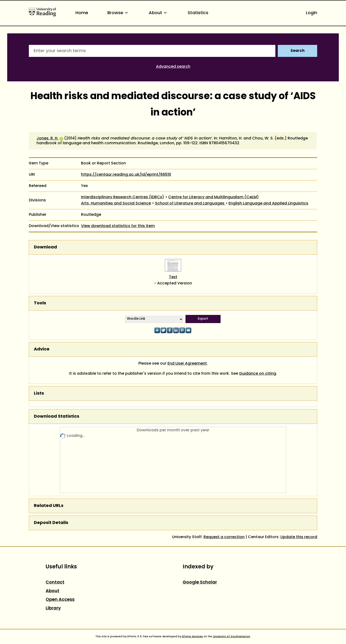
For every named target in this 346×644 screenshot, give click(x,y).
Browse (118, 13)
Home (82, 13)
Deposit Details (51, 523)
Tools (40, 303)
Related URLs (49, 506)
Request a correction (224, 537)
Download (45, 247)
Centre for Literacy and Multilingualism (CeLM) (213, 197)
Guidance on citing (258, 374)
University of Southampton (232, 637)
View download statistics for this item (118, 226)
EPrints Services (192, 637)
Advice (42, 349)
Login (312, 13)
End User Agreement (187, 364)
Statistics (198, 13)
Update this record (299, 537)
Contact (55, 582)
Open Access (60, 600)
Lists (39, 394)
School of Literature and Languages (190, 204)
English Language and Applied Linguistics (268, 204)
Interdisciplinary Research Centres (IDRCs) (123, 197)
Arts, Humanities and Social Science (116, 204)
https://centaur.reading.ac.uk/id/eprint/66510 (126, 175)
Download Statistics (57, 417)
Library (53, 608)
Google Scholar (200, 582)
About (159, 13)
